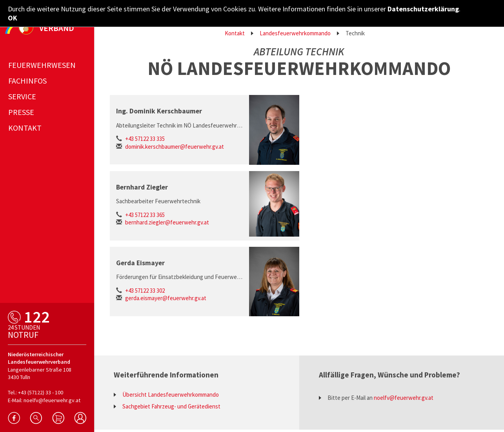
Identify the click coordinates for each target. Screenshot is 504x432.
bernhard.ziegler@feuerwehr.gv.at (167, 222)
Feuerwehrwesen (42, 63)
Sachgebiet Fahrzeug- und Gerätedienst (171, 406)
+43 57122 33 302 (145, 291)
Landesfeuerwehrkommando (295, 33)
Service (22, 94)
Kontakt (235, 33)
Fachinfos (27, 78)
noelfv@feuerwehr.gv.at (404, 398)
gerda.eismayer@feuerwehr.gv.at (166, 298)
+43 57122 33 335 (145, 139)
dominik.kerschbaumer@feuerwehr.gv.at (175, 147)
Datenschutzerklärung (423, 9)
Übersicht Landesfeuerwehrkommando (171, 395)
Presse (21, 110)
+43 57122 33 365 (145, 215)
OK (13, 18)
